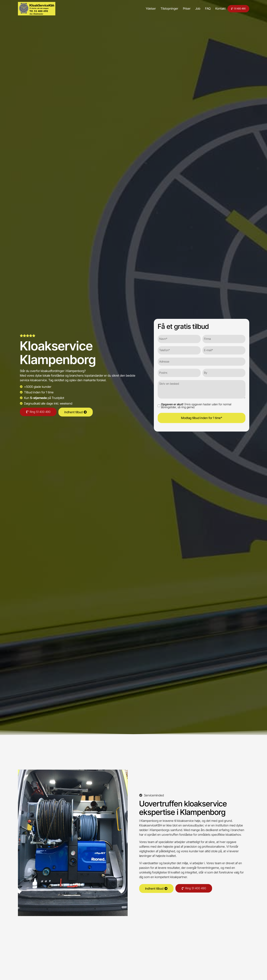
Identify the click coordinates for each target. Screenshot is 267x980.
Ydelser (142, 8)
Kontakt (212, 8)
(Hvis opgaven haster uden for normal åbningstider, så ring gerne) (196, 405)
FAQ (199, 8)
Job (189, 8)
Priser (178, 8)
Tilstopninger (161, 8)
